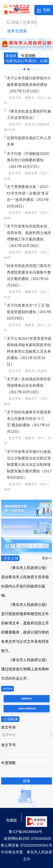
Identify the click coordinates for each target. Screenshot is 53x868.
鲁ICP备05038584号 (25, 832)
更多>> (47, 558)
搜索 (27, 781)
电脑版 (12, 820)
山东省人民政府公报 (27, 709)
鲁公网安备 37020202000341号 (27, 845)
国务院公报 (27, 699)
